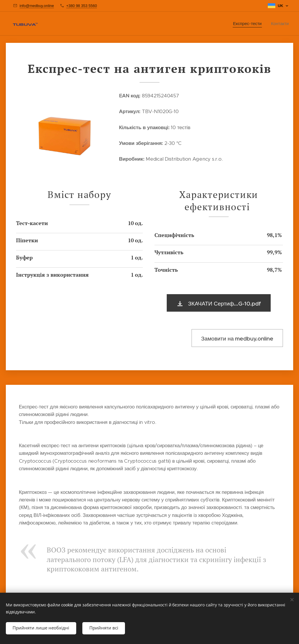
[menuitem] (249, 24)
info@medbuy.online (37, 6)
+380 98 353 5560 (82, 6)
